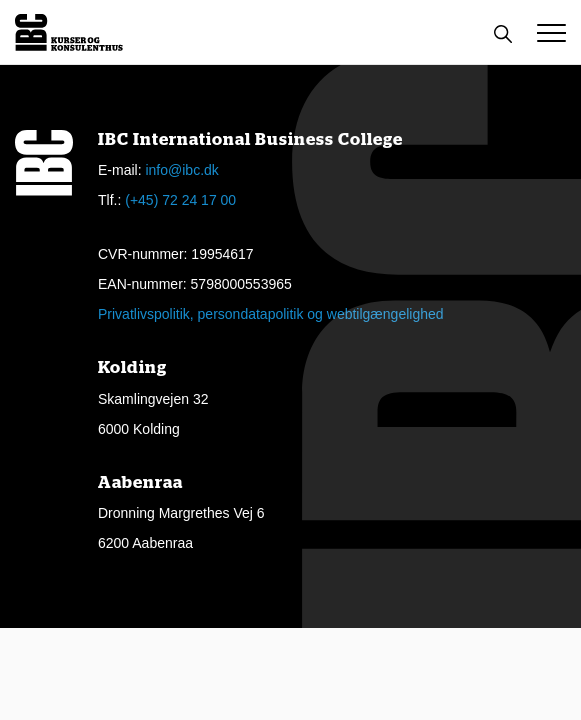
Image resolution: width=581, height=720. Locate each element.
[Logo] (69, 32)
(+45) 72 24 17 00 (180, 200)
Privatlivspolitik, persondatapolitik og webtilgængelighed (271, 314)
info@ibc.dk (181, 170)
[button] (551, 33)
